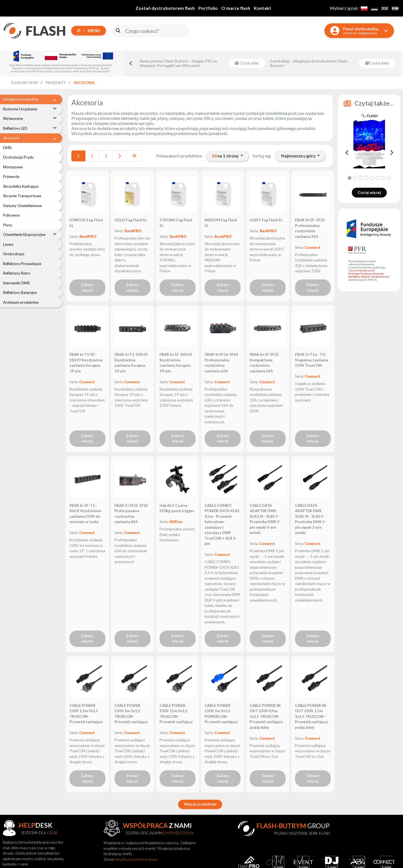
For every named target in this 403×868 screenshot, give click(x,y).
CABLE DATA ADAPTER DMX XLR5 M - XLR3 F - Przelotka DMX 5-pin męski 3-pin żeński (311, 519)
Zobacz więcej (87, 287)
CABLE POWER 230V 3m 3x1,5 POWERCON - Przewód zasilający (221, 714)
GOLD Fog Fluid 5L (131, 220)
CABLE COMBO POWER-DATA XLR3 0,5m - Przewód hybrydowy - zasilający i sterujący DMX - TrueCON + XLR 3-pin (222, 525)
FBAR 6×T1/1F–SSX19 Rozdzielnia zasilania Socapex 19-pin (86, 363)
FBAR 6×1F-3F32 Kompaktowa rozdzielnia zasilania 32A (264, 363)
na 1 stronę (225, 156)
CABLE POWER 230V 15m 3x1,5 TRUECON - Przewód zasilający (176, 714)
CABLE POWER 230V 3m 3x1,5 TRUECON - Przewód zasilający (131, 714)
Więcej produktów (200, 804)
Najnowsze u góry (299, 156)
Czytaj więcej (369, 192)
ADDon (176, 522)
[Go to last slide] (131, 63)
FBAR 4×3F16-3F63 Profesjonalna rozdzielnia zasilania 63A (221, 363)
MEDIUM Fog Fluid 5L (221, 223)
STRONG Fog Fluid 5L (176, 223)
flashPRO (88, 236)
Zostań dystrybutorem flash (165, 8)
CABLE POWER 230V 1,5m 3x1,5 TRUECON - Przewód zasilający (86, 714)
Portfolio (208, 8)
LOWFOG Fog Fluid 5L (86, 223)
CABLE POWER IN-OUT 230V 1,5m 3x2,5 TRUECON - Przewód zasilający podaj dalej (312, 716)
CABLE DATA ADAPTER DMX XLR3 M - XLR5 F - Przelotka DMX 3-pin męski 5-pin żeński (265, 519)
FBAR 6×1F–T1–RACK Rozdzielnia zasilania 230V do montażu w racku (85, 514)
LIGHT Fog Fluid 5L (266, 220)
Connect (313, 247)
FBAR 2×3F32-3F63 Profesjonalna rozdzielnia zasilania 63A (131, 514)
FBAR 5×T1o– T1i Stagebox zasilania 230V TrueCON (311, 360)
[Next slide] (391, 153)
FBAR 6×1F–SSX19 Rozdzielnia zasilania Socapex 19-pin (176, 363)
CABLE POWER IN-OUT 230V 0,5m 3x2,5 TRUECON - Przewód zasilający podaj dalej (266, 716)
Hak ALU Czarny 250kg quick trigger (177, 508)
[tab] (350, 178)
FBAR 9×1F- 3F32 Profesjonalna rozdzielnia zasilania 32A (310, 228)
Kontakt (263, 8)
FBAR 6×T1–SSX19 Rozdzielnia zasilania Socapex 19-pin (131, 363)
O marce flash (236, 8)
